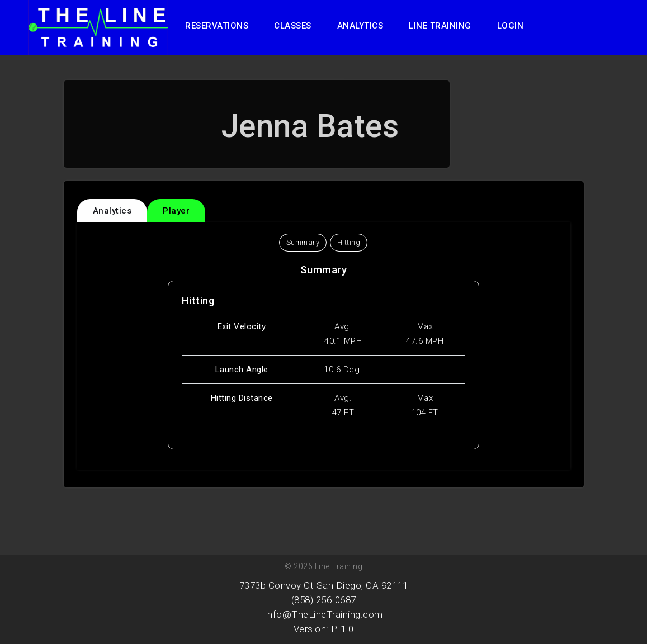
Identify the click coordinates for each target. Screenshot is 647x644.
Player (176, 211)
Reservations (217, 26)
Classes (293, 26)
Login (511, 26)
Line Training (440, 26)
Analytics (360, 26)
